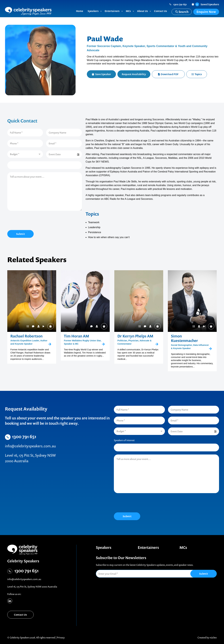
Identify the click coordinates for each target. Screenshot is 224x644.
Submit (20, 234)
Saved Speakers (207, 4)
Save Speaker (103, 74)
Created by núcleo (207, 637)
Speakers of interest (124, 440)
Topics (197, 74)
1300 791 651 (180, 4)
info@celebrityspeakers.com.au (30, 446)
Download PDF (168, 74)
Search (182, 12)
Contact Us (20, 615)
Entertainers (148, 547)
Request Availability (134, 74)
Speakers (104, 547)
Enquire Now (206, 12)
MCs (183, 547)
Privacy (61, 637)
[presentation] (31, 221)
